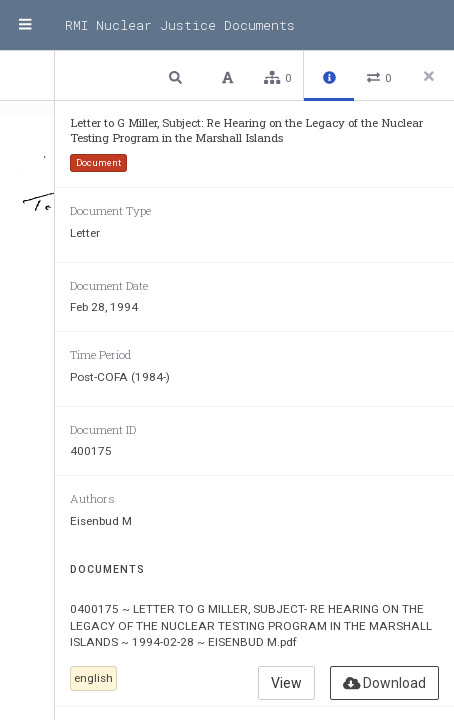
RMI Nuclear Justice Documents (180, 25)
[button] (178, 76)
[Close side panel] (429, 76)
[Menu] (25, 25)
